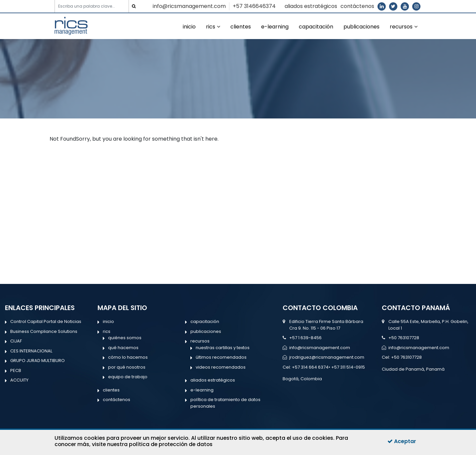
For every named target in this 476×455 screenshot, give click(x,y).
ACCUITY (19, 380)
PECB (16, 370)
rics (211, 27)
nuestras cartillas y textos (223, 348)
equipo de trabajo (128, 377)
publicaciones (361, 27)
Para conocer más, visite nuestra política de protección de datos (201, 441)
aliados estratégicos (311, 6)
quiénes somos (125, 338)
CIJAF (16, 341)
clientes (241, 27)
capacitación (316, 27)
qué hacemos (123, 348)
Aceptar (402, 441)
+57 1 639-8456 (305, 338)
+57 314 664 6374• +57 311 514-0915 (328, 367)
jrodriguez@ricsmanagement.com (327, 357)
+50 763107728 (404, 338)
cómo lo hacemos (128, 357)
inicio (189, 27)
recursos (401, 27)
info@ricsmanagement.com (189, 6)
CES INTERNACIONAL (31, 351)
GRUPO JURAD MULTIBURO (38, 361)
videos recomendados (221, 367)
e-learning (275, 27)
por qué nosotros (127, 367)
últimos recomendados (221, 357)
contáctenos (357, 6)
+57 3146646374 (254, 6)
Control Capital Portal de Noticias (46, 321)
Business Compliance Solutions (44, 331)
